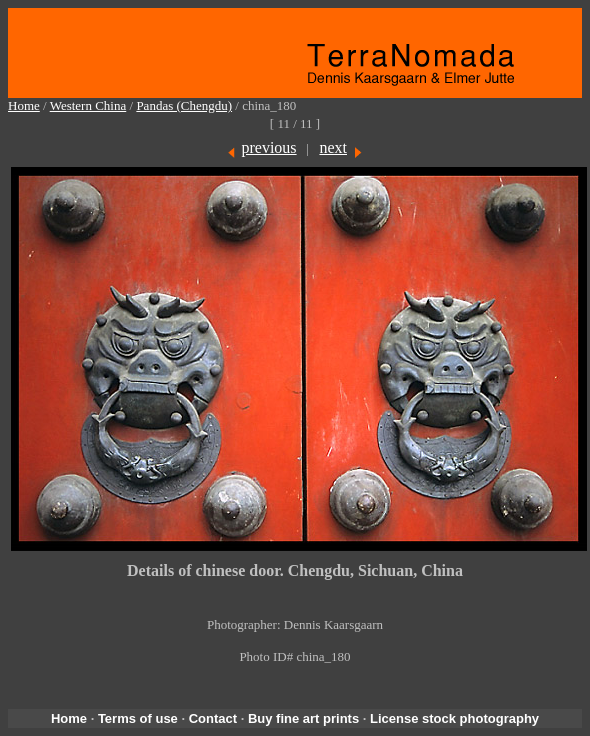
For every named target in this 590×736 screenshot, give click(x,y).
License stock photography (454, 718)
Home (24, 105)
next (333, 147)
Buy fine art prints (303, 718)
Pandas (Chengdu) (184, 105)
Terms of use (138, 718)
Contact (213, 718)
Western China (88, 105)
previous (268, 147)
